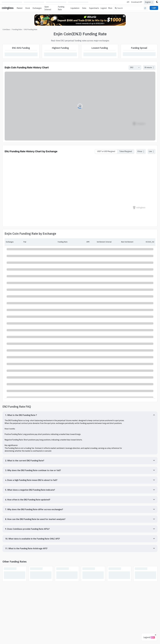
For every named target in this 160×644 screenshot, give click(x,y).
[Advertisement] (80, 634)
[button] (80, 415)
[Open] (139, 67)
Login (154, 8)
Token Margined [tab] (126, 151)
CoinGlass (6, 29)
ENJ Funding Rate (31, 29)
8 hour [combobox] (140, 151)
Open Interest (48, 8)
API (128, 2)
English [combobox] (148, 2)
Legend (104, 8)
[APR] (78, 242)
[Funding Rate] (56, 242)
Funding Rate (17, 29)
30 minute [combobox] (148, 67)
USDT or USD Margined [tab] (106, 151)
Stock (28, 8)
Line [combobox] (150, 151)
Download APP (137, 2)
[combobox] (134, 68)
